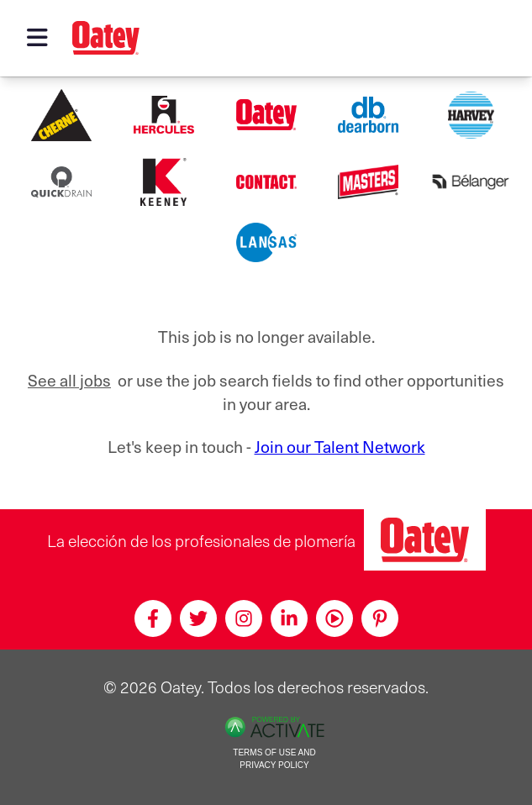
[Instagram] (244, 618)
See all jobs (69, 380)
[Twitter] (198, 618)
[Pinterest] (380, 618)
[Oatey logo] (106, 38)
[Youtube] (334, 618)
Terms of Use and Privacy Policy (274, 759)
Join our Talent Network (340, 446)
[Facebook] (153, 618)
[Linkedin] (289, 618)
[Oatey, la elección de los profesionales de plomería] (425, 540)
